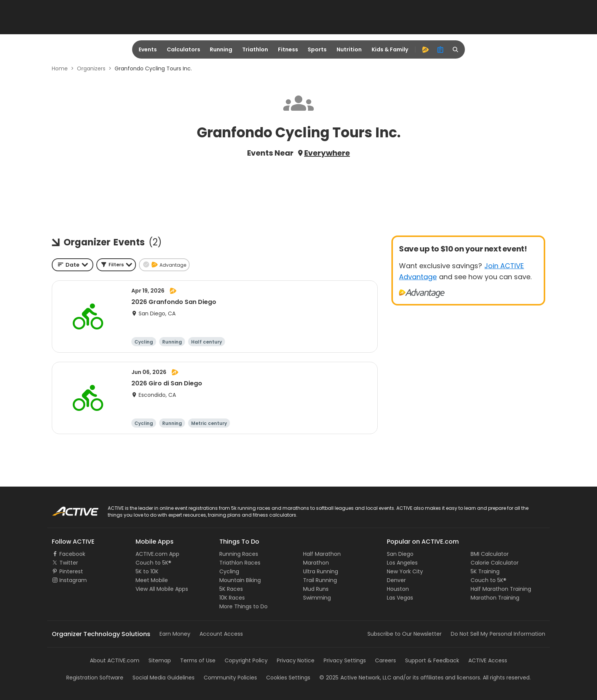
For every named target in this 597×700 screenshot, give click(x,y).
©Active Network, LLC (355, 678)
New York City (405, 571)
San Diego (400, 554)
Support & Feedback (432, 660)
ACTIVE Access (488, 660)
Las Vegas (400, 598)
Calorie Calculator (495, 563)
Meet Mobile (152, 580)
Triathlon (255, 49)
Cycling (229, 571)
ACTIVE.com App (157, 554)
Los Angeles (402, 563)
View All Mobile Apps (162, 589)
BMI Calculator (490, 554)
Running (221, 49)
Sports (317, 49)
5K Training (485, 571)
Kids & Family (390, 49)
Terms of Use (198, 660)
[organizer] (441, 49)
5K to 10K (147, 571)
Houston (398, 589)
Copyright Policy (246, 660)
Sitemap (160, 660)
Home (60, 68)
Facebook (72, 554)
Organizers (91, 68)
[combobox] (73, 265)
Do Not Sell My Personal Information (498, 634)
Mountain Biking (240, 580)
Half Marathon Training (501, 589)
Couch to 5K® (153, 563)
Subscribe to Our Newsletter (405, 634)
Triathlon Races (240, 563)
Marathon (316, 563)
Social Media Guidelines (164, 678)
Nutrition (349, 49)
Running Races (239, 554)
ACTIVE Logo (68, 509)
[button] (116, 265)
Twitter (69, 563)
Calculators (184, 49)
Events (148, 49)
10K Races (232, 598)
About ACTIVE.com (115, 660)
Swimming (317, 598)
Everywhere (327, 153)
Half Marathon (322, 554)
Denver (396, 580)
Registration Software (95, 678)
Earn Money (175, 634)
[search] (456, 49)
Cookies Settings (288, 678)
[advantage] (425, 49)
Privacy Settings (345, 660)
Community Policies (230, 678)
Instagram (73, 580)
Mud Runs (316, 589)
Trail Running (320, 580)
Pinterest (71, 571)
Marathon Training (495, 598)
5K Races (231, 589)
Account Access (221, 634)
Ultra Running (321, 571)
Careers (385, 660)
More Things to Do (243, 606)
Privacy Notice (296, 660)
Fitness (288, 49)
